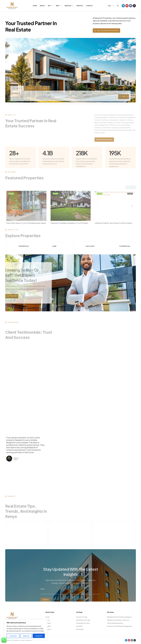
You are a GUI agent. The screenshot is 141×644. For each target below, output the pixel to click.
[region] (26, 630)
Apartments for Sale (83, 620)
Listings (48, 623)
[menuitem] (118, 6)
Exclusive (79, 626)
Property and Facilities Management (120, 626)
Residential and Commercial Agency (119, 617)
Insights (80, 6)
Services (68, 6)
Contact (89, 6)
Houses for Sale (82, 617)
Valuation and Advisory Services (118, 620)
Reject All (26, 636)
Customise (13, 636)
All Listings (80, 629)
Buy (49, 6)
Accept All (39, 636)
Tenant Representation (115, 623)
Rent (58, 6)
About (42, 6)
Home (35, 6)
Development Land (83, 623)
